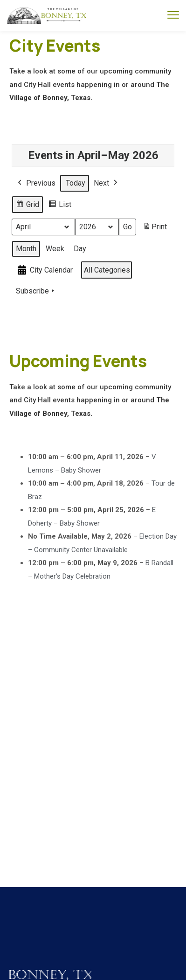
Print (155, 229)
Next (107, 183)
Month (26, 248)
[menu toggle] (173, 15)
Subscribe (36, 291)
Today (76, 183)
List (60, 206)
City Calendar (44, 270)
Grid (27, 206)
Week (55, 248)
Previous (36, 183)
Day (80, 248)
